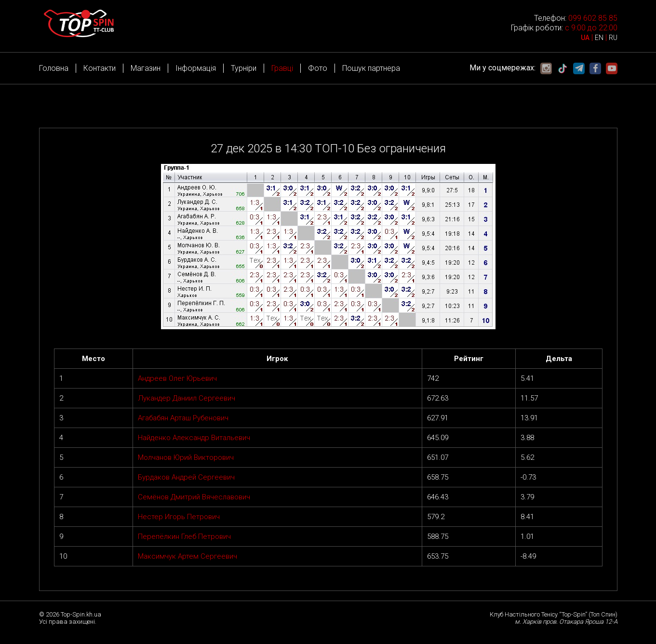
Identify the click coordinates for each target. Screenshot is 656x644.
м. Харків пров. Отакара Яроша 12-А (566, 622)
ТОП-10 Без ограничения (380, 148)
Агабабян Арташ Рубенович (183, 418)
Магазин (146, 68)
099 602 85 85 (593, 18)
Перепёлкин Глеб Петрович (184, 537)
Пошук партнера (371, 68)
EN (599, 38)
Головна (54, 68)
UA (585, 38)
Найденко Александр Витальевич (194, 438)
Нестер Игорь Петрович (179, 517)
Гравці (282, 68)
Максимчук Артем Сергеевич (187, 556)
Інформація (196, 68)
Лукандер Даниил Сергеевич (187, 398)
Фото (318, 68)
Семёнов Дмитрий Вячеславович (194, 497)
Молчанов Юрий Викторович (186, 457)
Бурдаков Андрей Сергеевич (186, 477)
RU (613, 38)
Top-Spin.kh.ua (81, 614)
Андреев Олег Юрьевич (177, 378)
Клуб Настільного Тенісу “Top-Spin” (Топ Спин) (554, 614)
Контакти (100, 68)
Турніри (244, 68)
